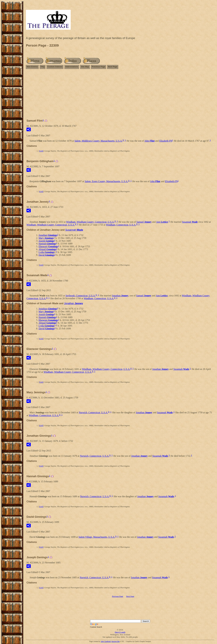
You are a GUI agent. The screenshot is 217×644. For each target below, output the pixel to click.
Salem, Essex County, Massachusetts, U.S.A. (106, 181)
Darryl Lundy (120, 632)
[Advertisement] (120, 95)
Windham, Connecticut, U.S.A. (121, 225)
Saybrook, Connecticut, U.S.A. (81, 296)
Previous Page (99, 67)
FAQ (43, 67)
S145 (41, 151)
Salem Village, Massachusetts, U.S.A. (97, 537)
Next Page (113, 67)
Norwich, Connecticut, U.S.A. (93, 412)
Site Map (85, 67)
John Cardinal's (106, 642)
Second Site (116, 642)
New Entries (32, 67)
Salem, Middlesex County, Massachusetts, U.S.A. (98, 141)
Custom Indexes (55, 67)
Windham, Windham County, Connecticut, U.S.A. (90, 222)
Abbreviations (72, 67)
